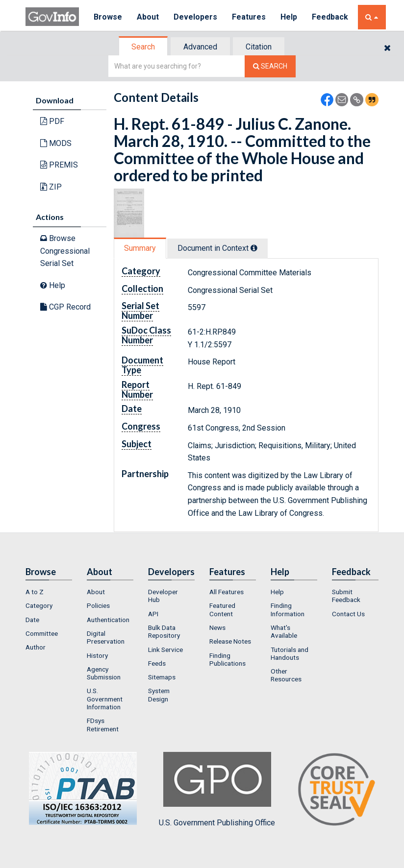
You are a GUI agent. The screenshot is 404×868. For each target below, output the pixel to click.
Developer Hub (163, 596)
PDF (52, 121)
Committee (42, 633)
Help (289, 17)
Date (32, 620)
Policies (98, 605)
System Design (159, 695)
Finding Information (288, 609)
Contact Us (348, 614)
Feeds (157, 663)
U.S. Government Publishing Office (217, 790)
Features (249, 17)
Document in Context (217, 248)
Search (143, 47)
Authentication (108, 620)
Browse (108, 17)
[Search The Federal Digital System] (270, 66)
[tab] (144, 47)
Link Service (165, 650)
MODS (56, 143)
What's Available (284, 631)
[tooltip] (254, 248)
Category (39, 605)
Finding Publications (227, 659)
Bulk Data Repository (164, 631)
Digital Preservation (106, 637)
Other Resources (286, 675)
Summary (140, 248)
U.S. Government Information (105, 699)
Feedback (330, 17)
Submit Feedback (346, 596)
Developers (195, 17)
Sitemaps (162, 677)
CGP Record (65, 307)
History (97, 655)
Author (36, 647)
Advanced (200, 47)
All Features (227, 592)
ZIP (51, 187)
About (148, 17)
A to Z (35, 592)
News (217, 627)
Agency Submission (104, 673)
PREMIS (59, 165)
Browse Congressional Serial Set (65, 251)
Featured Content (222, 609)
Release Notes (230, 641)
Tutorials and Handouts (290, 653)
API (153, 614)
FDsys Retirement (103, 724)
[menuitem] (49, 592)
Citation (259, 47)
